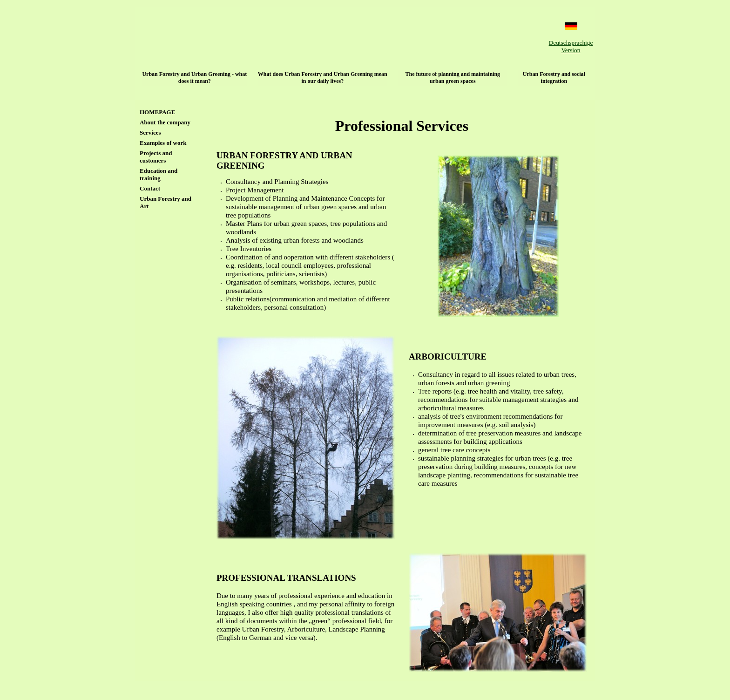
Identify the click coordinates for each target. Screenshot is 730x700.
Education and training (159, 174)
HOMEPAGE (157, 112)
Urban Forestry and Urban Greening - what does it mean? (194, 78)
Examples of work (163, 143)
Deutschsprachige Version (571, 46)
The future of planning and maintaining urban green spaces (453, 78)
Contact (150, 188)
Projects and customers (156, 157)
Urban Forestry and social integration (554, 78)
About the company (165, 122)
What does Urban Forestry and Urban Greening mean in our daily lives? (323, 78)
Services (150, 133)
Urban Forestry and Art (166, 202)
